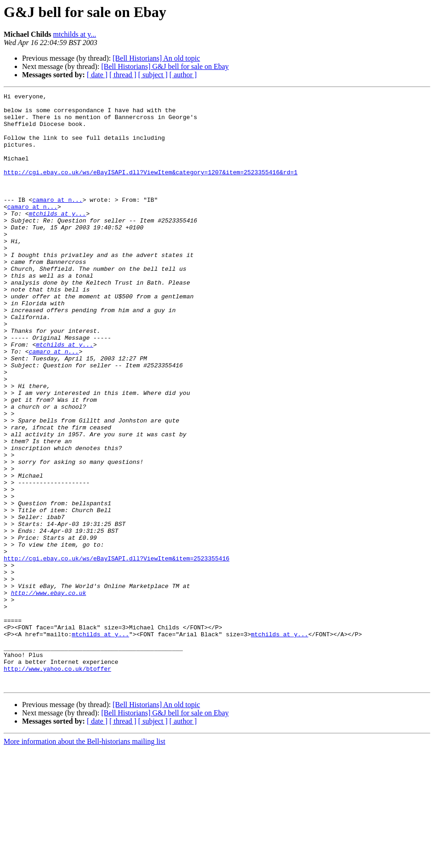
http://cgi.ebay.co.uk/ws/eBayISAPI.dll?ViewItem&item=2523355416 (116, 652)
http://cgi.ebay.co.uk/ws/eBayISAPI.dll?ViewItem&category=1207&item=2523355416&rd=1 (151, 188)
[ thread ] (123, 75)
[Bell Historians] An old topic (156, 58)
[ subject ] (153, 75)
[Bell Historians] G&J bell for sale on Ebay (165, 66)
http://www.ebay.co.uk (49, 693)
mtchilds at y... (75, 34)
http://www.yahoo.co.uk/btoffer (57, 784)
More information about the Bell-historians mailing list (85, 860)
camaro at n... (57, 222)
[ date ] (97, 75)
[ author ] (183, 75)
